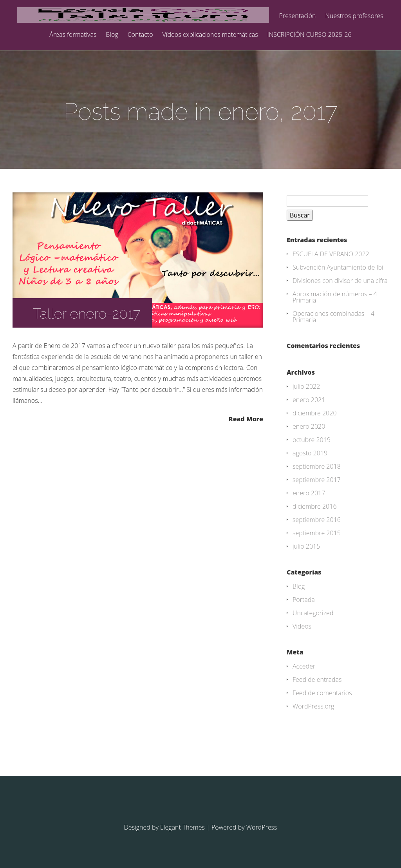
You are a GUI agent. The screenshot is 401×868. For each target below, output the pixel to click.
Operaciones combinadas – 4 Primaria (333, 317)
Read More (246, 418)
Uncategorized (313, 613)
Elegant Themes (182, 827)
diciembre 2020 (315, 413)
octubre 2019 (312, 440)
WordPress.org (313, 706)
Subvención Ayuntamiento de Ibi (338, 267)
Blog (112, 35)
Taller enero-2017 (87, 313)
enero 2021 (309, 400)
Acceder (304, 666)
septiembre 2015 (317, 533)
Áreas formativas (73, 35)
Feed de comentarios (322, 693)
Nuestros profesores (354, 16)
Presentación (298, 16)
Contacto (140, 35)
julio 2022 (306, 386)
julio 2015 (306, 546)
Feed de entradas (317, 680)
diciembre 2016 (315, 506)
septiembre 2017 (317, 480)
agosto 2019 (310, 453)
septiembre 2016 (317, 520)
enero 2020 (309, 426)
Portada (304, 600)
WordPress (262, 827)
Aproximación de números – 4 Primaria (335, 297)
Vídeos (302, 626)
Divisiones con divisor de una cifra (340, 281)
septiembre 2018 (317, 466)
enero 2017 (309, 493)
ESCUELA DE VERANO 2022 (331, 254)
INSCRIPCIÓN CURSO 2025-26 (310, 35)
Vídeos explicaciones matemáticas (210, 35)
